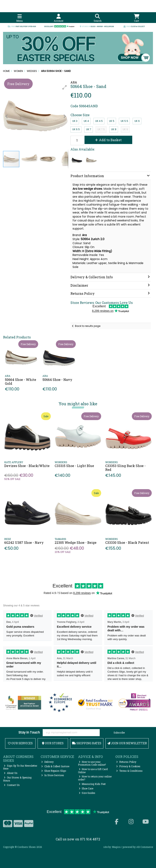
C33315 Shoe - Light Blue (74, 466)
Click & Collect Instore (55, 766)
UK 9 (125, 129)
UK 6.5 (76, 129)
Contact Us (12, 785)
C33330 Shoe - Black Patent (127, 542)
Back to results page (88, 326)
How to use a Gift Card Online (93, 770)
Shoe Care (86, 788)
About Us (11, 773)
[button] (65, 87)
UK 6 (137, 121)
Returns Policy (126, 762)
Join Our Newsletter (127, 743)
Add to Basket (108, 140)
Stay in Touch (29, 733)
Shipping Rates (87, 743)
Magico (116, 847)
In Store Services (53, 775)
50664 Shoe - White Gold (21, 381)
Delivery (47, 762)
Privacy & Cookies (128, 766)
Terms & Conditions (129, 771)
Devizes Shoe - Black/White (27, 466)
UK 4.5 (99, 121)
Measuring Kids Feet (92, 784)
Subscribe (119, 733)
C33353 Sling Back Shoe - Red (125, 468)
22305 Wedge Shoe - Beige (76, 542)
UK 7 (89, 129)
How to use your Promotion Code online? (92, 763)
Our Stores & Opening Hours (17, 779)
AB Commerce (145, 847)
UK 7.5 (101, 129)
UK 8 (114, 129)
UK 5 (112, 121)
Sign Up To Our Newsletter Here (20, 767)
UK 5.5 (124, 121)
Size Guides (87, 793)
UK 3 (75, 121)
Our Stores (53, 743)
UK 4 (86, 121)
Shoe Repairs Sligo (54, 771)
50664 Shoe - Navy (57, 380)
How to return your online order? (95, 778)
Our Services (20, 743)
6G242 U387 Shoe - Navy (24, 542)
